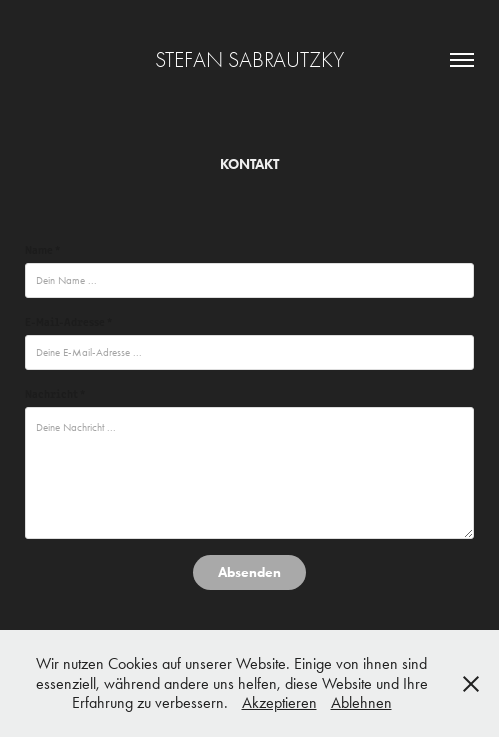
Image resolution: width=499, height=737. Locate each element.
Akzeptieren (279, 702)
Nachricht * (55, 393)
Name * (42, 249)
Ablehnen (361, 702)
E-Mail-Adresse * (68, 321)
